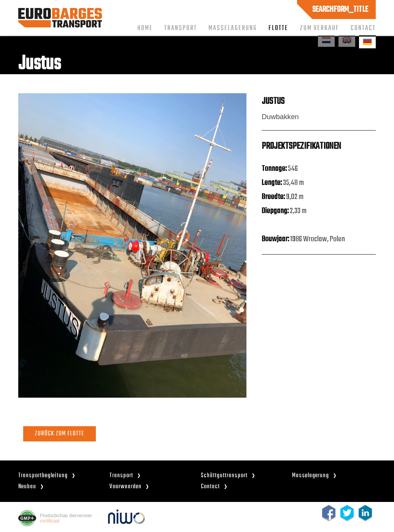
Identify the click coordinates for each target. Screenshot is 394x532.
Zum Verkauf (319, 28)
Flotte (278, 28)
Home (145, 28)
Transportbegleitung (43, 475)
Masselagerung (233, 28)
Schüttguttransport (224, 475)
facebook (329, 513)
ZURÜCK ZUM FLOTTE (60, 434)
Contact (363, 28)
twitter (347, 513)
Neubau (27, 487)
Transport (181, 28)
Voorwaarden (126, 487)
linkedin (365, 513)
